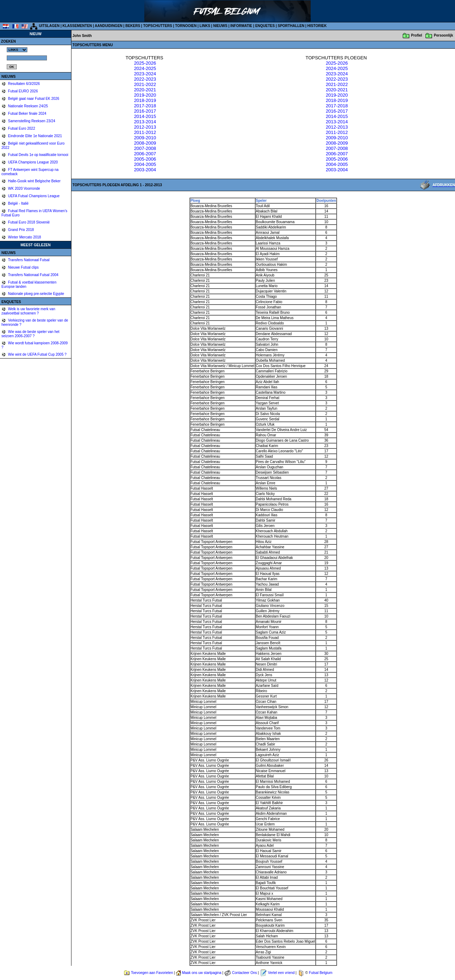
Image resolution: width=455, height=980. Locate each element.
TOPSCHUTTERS (158, 26)
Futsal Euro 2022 (21, 128)
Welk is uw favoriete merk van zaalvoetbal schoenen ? (28, 311)
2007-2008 (145, 148)
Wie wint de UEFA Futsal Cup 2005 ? (37, 354)
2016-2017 (145, 111)
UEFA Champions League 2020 (33, 162)
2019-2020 (145, 95)
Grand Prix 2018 (21, 230)
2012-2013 (145, 127)
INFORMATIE (241, 26)
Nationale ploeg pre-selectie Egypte (36, 294)
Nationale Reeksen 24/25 (28, 106)
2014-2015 (145, 116)
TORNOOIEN (186, 26)
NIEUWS (220, 26)
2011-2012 (145, 132)
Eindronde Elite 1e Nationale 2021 (35, 136)
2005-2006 (145, 159)
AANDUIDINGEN (109, 26)
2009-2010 (145, 138)
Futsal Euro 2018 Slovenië (28, 222)
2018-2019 (145, 100)
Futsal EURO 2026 (23, 91)
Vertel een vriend (281, 973)
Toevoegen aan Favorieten (152, 973)
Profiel (416, 35)
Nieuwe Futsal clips (23, 267)
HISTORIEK (317, 26)
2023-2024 (145, 74)
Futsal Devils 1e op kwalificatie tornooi (38, 155)
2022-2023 (145, 79)
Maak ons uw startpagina (202, 973)
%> (17, 50)
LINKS (205, 26)
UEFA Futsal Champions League (33, 196)
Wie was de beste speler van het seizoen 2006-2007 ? (30, 334)
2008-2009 (145, 143)
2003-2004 (145, 170)
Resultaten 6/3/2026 (23, 84)
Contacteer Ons (245, 973)
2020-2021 (145, 90)
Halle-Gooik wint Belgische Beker (34, 181)
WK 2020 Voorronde (24, 189)
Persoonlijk (444, 35)
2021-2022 (145, 84)
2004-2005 (145, 164)
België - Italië (18, 203)
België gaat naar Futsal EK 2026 (33, 99)
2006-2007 (145, 154)
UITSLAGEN (49, 26)
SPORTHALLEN (291, 26)
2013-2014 (145, 122)
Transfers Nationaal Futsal (28, 260)
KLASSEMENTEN (77, 26)
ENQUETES (265, 26)
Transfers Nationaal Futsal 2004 (33, 275)
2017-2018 (145, 106)
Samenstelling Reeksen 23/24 (31, 121)
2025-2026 (145, 63)
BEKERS (133, 26)
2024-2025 (145, 68)
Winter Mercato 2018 (24, 237)
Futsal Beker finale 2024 (27, 114)
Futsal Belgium (321, 973)
